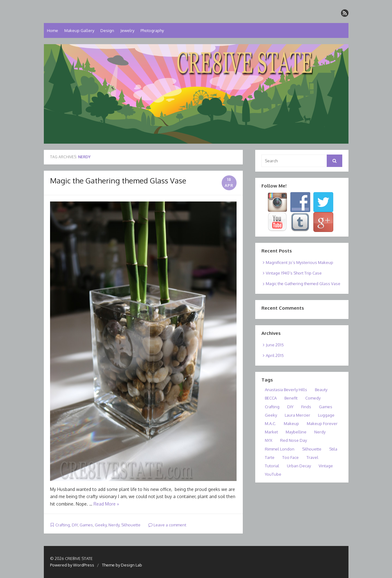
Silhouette (131, 525)
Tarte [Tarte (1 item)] (270, 457)
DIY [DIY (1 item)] (290, 407)
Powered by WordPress (72, 565)
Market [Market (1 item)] (271, 432)
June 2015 (275, 345)
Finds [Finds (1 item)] (306, 407)
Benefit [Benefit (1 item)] (291, 398)
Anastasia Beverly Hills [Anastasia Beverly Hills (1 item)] (286, 390)
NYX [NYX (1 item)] (269, 440)
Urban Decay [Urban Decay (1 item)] (299, 466)
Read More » (106, 504)
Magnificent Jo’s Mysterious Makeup (300, 262)
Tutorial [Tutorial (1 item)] (272, 466)
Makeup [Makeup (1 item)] (291, 423)
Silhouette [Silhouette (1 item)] (312, 449)
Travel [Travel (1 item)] (312, 457)
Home (53, 30)
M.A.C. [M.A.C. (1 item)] (270, 423)
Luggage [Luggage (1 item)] (326, 415)
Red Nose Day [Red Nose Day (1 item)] (293, 440)
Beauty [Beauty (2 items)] (321, 390)
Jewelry (127, 30)
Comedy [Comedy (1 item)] (313, 398)
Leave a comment (167, 525)
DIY (75, 525)
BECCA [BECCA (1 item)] (271, 398)
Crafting (63, 525)
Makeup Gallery (79, 30)
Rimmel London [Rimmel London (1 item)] (280, 449)
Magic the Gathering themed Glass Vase (118, 180)
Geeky (101, 525)
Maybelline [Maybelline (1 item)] (296, 432)
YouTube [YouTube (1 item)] (273, 474)
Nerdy (114, 525)
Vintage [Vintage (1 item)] (326, 466)
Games (86, 525)
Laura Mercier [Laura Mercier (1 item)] (297, 415)
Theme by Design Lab (122, 565)
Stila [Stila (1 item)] (333, 449)
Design (107, 30)
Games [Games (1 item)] (326, 407)
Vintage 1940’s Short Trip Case (294, 273)
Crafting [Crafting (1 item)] (272, 407)
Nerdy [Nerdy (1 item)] (320, 432)
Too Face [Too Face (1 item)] (291, 457)
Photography (152, 30)
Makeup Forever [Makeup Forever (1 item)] (322, 423)
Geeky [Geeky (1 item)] (271, 415)
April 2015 (275, 355)
